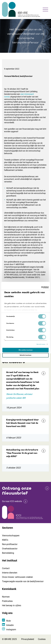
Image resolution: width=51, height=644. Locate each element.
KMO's (5, 540)
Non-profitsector (10, 544)
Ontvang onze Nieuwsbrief (17, 491)
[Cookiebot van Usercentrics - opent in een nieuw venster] (37, 287)
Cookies (42, 639)
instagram (11, 630)
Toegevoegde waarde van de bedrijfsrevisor (23, 581)
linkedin (10, 625)
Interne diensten (10, 573)
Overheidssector (10, 549)
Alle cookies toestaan (26, 350)
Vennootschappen (11, 536)
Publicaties (7, 601)
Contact (6, 568)
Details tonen (41, 344)
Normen (6, 597)
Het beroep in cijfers (12, 605)
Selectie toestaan (26, 355)
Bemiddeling (8, 553)
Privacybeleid (28, 639)
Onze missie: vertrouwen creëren (17, 577)
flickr (9, 621)
